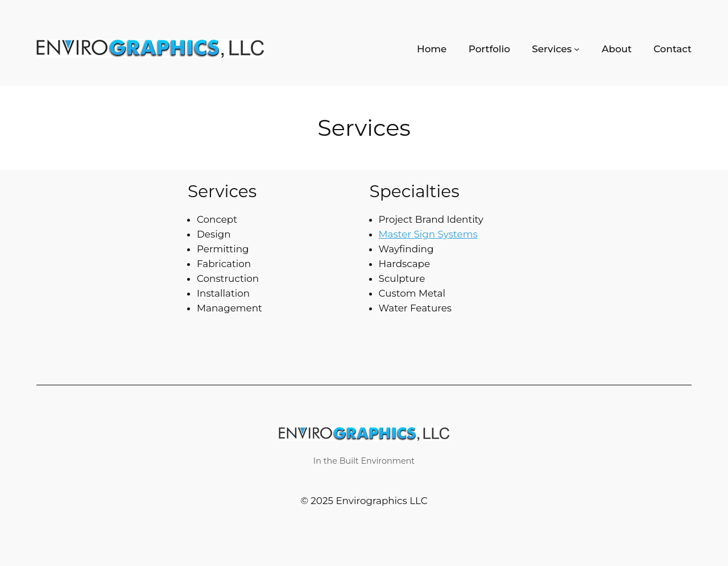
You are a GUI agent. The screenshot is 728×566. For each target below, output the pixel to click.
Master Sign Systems (424, 234)
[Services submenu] (587, 49)
